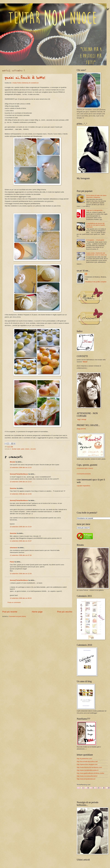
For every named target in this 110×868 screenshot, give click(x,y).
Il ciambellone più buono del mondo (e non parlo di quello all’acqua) (96, 225)
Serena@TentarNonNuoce (19, 474)
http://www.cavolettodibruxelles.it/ (88, 770)
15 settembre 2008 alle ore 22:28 (21, 574)
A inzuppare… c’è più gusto (95, 240)
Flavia (12, 562)
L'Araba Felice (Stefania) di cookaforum (25, 83)
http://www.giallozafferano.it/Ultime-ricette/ (90, 773)
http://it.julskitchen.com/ (84, 759)
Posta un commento (14, 602)
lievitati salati (16, 449)
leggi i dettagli (82, 419)
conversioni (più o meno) (85, 468)
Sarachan (13, 488)
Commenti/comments (84, 474)
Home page (37, 612)
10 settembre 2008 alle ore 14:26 (21, 494)
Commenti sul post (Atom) (17, 616)
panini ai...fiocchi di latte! (25, 78)
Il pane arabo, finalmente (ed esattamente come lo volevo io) (96, 254)
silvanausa (14, 548)
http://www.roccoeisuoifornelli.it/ (87, 776)
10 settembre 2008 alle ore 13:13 (21, 482)
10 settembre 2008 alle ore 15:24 (21, 527)
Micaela (13, 462)
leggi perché (81, 429)
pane (23, 449)
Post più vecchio (65, 612)
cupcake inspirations (83, 486)
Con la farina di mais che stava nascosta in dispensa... (96, 196)
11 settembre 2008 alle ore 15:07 (21, 541)
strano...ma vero (31, 449)
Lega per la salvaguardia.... (95, 210)
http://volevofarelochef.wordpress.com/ (89, 767)
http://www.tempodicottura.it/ (86, 779)
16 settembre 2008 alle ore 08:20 (21, 598)
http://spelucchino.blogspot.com (87, 764)
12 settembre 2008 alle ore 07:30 (21, 555)
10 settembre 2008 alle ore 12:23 (21, 467)
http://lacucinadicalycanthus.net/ (87, 762)
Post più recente (10, 612)
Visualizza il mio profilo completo (96, 282)
